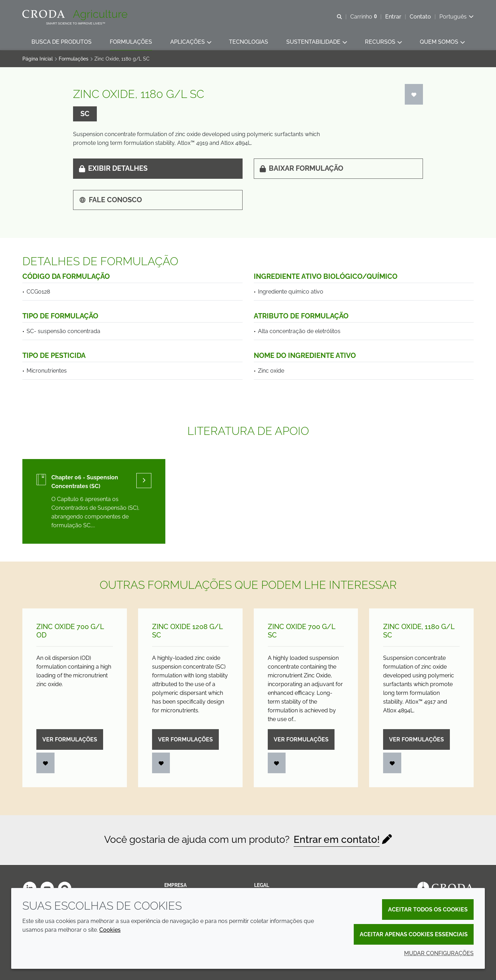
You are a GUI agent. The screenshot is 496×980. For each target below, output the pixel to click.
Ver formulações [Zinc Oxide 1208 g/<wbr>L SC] (185, 741)
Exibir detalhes (113, 169)
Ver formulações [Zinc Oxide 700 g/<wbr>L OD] (70, 741)
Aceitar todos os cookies (428, 910)
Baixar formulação (301, 169)
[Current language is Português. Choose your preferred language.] (457, 17)
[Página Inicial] (76, 15)
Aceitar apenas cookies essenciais (414, 934)
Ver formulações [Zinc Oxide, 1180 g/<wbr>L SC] (416, 741)
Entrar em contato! (337, 841)
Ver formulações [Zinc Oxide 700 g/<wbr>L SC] (301, 741)
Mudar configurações (439, 953)
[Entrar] (414, 95)
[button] (62, 42)
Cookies (110, 930)
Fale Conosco (110, 201)
